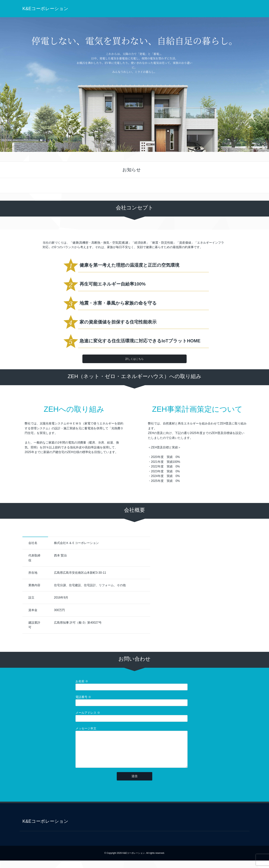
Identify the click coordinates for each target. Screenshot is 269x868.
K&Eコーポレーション (45, 9)
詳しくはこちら (134, 359)
